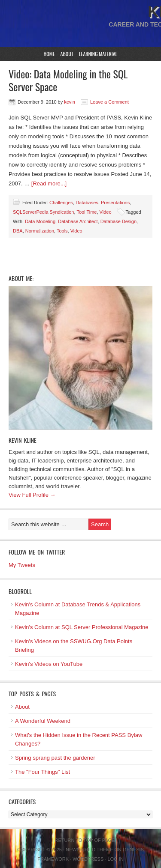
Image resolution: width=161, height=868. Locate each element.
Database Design (118, 221)
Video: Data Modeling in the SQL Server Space (68, 80)
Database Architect (78, 221)
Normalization (40, 231)
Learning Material (98, 54)
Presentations (115, 203)
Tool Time (87, 212)
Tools (62, 231)
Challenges (61, 203)
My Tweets (22, 565)
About (67, 54)
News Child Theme (89, 850)
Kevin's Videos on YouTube (49, 664)
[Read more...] (49, 183)
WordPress (88, 859)
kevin (70, 102)
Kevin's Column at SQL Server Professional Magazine (82, 627)
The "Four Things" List (43, 772)
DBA (18, 231)
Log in (115, 859)
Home (49, 54)
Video (106, 212)
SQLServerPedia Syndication (43, 212)
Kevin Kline (23, 440)
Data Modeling (40, 221)
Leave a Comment (109, 102)
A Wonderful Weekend (43, 721)
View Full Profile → (32, 495)
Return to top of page (85, 840)
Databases (87, 203)
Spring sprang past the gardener (55, 758)
